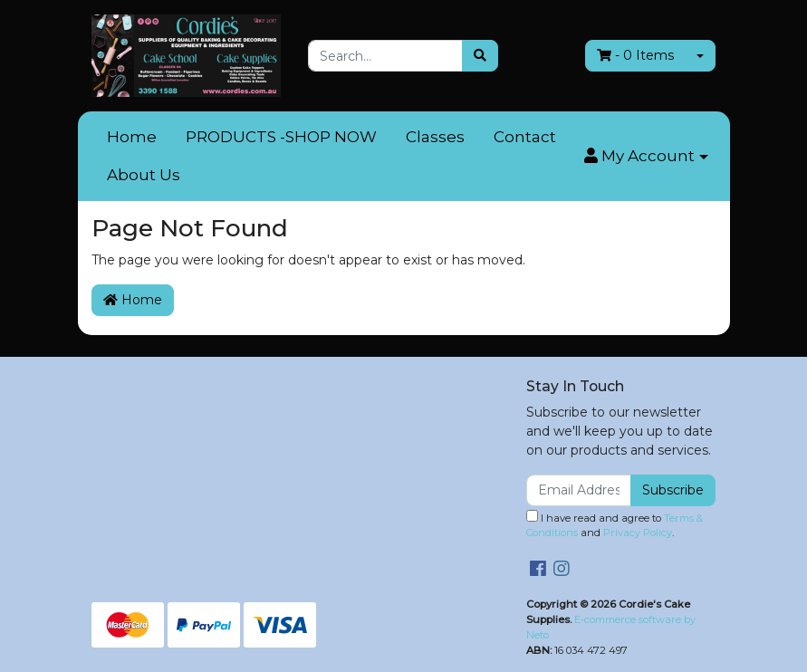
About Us (144, 175)
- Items (635, 55)
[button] (646, 157)
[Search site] (480, 56)
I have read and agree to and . (615, 525)
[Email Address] (579, 490)
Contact (525, 137)
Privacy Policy (638, 533)
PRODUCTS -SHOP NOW (281, 137)
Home (132, 137)
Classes (435, 137)
